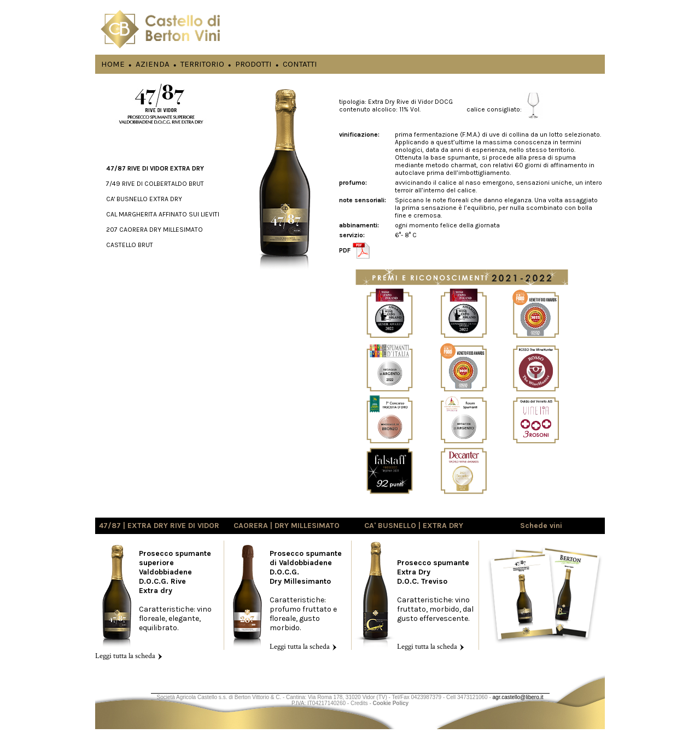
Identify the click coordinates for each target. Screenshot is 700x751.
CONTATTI (300, 64)
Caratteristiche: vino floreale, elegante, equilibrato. (153, 605)
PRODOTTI (253, 64)
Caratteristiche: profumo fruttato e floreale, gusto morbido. (306, 600)
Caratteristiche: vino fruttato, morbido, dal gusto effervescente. (435, 605)
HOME (113, 64)
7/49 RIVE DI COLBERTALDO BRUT (155, 184)
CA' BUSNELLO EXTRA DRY (144, 199)
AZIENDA (153, 64)
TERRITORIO (202, 64)
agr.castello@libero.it (518, 697)
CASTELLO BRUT (130, 245)
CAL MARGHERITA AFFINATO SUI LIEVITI (163, 214)
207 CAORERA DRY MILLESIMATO (154, 230)
